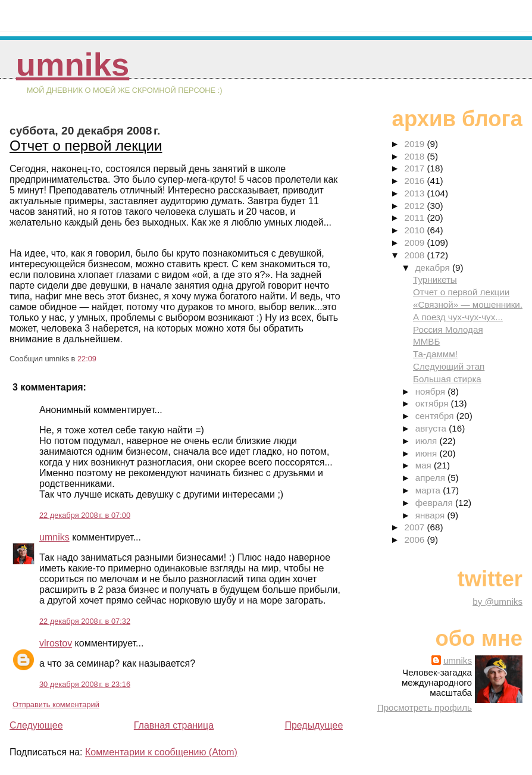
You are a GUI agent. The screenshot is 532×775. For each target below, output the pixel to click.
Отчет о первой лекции (86, 146)
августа (432, 428)
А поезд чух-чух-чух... (458, 317)
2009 (415, 243)
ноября (431, 391)
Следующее (36, 725)
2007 (415, 527)
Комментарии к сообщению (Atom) (161, 752)
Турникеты (435, 279)
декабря (434, 268)
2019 (415, 144)
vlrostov (56, 643)
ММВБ (426, 341)
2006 (415, 540)
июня (428, 453)
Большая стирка (447, 379)
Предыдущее (314, 725)
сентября (436, 416)
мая (425, 465)
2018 (415, 156)
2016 (415, 181)
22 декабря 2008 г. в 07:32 (85, 621)
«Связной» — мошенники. (468, 304)
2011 (415, 218)
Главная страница (174, 725)
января (431, 515)
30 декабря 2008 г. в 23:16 (85, 684)
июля (428, 441)
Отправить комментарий (56, 704)
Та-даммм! (435, 354)
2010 (415, 230)
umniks (73, 65)
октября (433, 403)
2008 (415, 255)
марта (429, 490)
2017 (415, 168)
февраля (435, 503)
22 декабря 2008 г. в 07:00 (85, 515)
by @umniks (497, 601)
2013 (415, 193)
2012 (415, 206)
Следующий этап (449, 366)
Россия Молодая (448, 329)
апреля (431, 478)
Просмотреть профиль (425, 707)
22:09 (87, 359)
